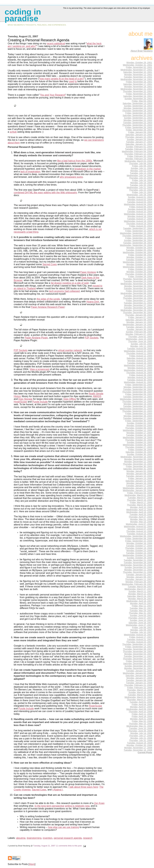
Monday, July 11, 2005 (141, 346)
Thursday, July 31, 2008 (141, 740)
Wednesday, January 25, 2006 (137, 490)
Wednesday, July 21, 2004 (139, 188)
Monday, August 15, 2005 (140, 361)
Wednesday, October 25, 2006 (138, 555)
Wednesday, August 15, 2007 (138, 635)
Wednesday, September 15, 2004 (136, 233)
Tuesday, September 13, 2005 (138, 397)
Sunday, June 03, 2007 (141, 615)
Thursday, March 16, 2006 (139, 500)
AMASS (97, 396)
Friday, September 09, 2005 (139, 394)
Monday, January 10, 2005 (139, 322)
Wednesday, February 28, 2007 (137, 584)
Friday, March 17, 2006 (141, 502)
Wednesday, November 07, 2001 (136, 70)
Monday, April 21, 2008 (141, 719)
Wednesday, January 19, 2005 (137, 325)
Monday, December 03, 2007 (138, 654)
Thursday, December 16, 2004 (137, 298)
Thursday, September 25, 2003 (137, 125)
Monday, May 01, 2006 (141, 519)
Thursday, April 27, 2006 (140, 517)
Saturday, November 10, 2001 (138, 72)
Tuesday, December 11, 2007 (138, 656)
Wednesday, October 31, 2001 (138, 65)
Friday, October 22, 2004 (140, 269)
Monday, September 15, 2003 (138, 108)
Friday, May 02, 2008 (142, 721)
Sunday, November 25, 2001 (138, 99)
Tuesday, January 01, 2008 (139, 671)
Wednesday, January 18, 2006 (137, 488)
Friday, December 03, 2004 (139, 291)
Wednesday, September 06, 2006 (136, 536)
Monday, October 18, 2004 (139, 264)
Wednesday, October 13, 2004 (138, 262)
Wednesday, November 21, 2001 (136, 89)
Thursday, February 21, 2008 (138, 685)
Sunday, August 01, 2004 (140, 197)
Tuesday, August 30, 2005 (140, 380)
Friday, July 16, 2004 (142, 180)
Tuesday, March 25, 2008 (140, 695)
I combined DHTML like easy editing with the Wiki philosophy (57, 191)
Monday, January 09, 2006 (139, 474)
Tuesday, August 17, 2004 (140, 219)
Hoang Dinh (93, 302)
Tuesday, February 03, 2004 (139, 149)
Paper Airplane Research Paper (48, 307)
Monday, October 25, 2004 (139, 272)
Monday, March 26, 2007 (140, 599)
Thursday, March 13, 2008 (139, 690)
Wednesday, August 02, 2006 (138, 526)
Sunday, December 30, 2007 (138, 666)
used (72, 81)
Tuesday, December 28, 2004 (138, 308)
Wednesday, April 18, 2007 (139, 601)
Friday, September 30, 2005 (139, 421)
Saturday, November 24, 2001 (138, 96)
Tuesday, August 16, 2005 (140, 363)
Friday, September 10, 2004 (139, 231)
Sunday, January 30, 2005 (140, 329)
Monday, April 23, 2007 (141, 603)
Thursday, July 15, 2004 (141, 178)
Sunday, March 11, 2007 (140, 591)
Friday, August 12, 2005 (141, 356)
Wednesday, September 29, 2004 (136, 245)
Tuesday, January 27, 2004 (139, 142)
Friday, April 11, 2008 (142, 714)
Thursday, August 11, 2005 (139, 353)
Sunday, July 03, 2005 (141, 344)
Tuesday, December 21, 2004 (138, 303)
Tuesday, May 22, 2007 (141, 608)
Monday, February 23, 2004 (139, 159)
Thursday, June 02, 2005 (140, 337)
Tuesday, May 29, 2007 (141, 611)
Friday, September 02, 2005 (139, 385)
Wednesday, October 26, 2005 (138, 445)
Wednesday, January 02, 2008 (137, 673)
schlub (13, 132)
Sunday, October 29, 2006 (139, 558)
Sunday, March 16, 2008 (140, 692)
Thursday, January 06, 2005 (139, 315)
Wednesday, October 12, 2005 (138, 430)
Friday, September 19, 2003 (139, 113)
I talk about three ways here (83, 787)
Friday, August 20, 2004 (141, 226)
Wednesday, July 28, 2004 (139, 195)
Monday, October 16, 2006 (139, 543)
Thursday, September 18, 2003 (137, 111)
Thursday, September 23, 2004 (137, 236)
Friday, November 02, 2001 (139, 67)
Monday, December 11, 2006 (138, 570)
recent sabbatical (56, 43)
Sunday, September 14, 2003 (138, 106)
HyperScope (20, 402)
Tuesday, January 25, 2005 (139, 327)
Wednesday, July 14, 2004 (139, 175)
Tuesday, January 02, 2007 (139, 575)
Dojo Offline (70, 399)
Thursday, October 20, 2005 (139, 440)
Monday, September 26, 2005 (138, 416)
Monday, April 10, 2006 (141, 507)
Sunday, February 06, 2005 (139, 332)
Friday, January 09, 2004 (140, 132)
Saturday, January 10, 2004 (139, 135)
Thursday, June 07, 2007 (140, 618)
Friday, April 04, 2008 (142, 704)
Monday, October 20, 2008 (139, 745)
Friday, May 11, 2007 (142, 606)
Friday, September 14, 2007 (139, 647)
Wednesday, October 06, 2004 (138, 252)
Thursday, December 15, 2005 (137, 464)
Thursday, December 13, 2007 (137, 659)
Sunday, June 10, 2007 (141, 620)
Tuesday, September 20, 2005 (138, 406)
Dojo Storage (25, 399)
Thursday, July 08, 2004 (141, 163)
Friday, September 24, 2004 (139, 238)
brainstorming (34, 838)
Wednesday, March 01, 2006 (138, 495)
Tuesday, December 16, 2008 (138, 750)
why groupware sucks (71, 177)
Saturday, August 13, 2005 (139, 358)
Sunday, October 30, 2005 (139, 454)
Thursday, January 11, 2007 (139, 579)
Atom (32, 864)
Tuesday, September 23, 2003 (138, 123)
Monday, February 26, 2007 (139, 582)
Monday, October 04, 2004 (139, 248)
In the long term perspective (49, 806)
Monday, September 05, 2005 (138, 387)
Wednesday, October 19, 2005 (138, 438)
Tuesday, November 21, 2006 (138, 560)
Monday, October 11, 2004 (139, 257)
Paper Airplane (88, 272)
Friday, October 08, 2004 (140, 255)
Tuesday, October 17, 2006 (139, 546)
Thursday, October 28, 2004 (139, 274)
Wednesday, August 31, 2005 (138, 382)
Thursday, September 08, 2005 (137, 392)
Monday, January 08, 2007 (139, 577)
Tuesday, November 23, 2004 (138, 281)
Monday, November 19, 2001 (138, 87)
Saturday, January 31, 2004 (139, 144)
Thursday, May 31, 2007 (140, 613)
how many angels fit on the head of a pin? (62, 79)
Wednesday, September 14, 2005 (136, 399)
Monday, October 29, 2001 (139, 63)
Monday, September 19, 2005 (138, 404)
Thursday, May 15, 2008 (140, 724)
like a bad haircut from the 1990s (75, 161)
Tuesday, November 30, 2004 (138, 288)
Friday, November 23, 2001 (139, 94)
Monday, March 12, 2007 (140, 594)
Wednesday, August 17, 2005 (138, 365)
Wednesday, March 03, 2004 (138, 161)
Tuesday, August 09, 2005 (140, 349)
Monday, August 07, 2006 (140, 529)
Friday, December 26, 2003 (139, 130)
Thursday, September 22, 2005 (137, 411)
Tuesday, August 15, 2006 (140, 534)
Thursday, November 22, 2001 (137, 91)
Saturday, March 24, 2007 (140, 596)
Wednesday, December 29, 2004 (136, 310)
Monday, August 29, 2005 (140, 377)
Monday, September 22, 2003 (138, 120)
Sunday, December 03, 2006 (138, 567)
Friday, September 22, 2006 (139, 541)
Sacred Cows (50, 264)
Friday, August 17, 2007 (141, 637)
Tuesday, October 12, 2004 (139, 260)
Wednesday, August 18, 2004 (138, 221)
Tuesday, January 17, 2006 (139, 486)
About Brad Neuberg (142, 51)
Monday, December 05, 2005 (138, 459)
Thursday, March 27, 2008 (139, 700)
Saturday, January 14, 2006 (139, 481)
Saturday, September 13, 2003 (137, 103)
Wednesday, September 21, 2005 (136, 409)
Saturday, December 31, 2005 (138, 469)
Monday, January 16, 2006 (139, 483)
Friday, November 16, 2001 (139, 82)
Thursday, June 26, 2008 (140, 731)
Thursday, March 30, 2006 (139, 505)
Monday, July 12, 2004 (141, 171)
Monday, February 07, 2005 (139, 334)
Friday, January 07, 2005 (140, 317)
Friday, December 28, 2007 (139, 661)
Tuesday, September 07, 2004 (138, 228)
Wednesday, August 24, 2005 (138, 370)
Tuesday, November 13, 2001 (138, 77)
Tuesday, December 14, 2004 (138, 296)
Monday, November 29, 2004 (138, 286)
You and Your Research (53, 95)
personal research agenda (68, 838)
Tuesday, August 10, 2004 (140, 212)
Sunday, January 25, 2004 (140, 139)
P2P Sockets (92, 338)
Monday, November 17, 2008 (138, 748)
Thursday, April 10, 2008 (140, 712)
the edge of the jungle (48, 299)
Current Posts (145, 752)
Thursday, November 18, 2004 (137, 279)
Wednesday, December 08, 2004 (136, 293)
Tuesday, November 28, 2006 (138, 563)
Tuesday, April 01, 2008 (141, 702)
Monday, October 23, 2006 (139, 551)
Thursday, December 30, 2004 (137, 313)
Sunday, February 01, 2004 (139, 147)
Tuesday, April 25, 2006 (141, 514)
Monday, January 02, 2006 (139, 471)
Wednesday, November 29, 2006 (136, 565)
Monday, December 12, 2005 (138, 462)
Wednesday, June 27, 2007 (139, 625)
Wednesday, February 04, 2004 (137, 151)
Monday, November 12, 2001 (138, 75)
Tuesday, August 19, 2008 (140, 743)
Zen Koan (99, 803)
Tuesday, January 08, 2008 (139, 680)
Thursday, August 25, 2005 (139, 373)
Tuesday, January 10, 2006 (139, 476)
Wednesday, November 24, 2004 (136, 284)
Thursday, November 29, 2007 (137, 651)
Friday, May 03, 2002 (142, 101)
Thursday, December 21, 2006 (137, 572)
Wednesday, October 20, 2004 (138, 267)
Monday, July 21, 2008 (141, 738)
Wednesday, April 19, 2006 (139, 512)
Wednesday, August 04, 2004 (138, 204)
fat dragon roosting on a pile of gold (70, 283)
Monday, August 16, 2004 (140, 216)
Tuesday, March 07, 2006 (140, 498)
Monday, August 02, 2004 (140, 200)
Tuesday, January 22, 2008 (139, 683)
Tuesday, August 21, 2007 (44, 846)
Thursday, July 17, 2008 (141, 736)
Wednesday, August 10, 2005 (138, 351)
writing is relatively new (77, 806)
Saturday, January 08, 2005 (139, 320)
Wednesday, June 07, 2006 (139, 524)
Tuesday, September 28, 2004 (138, 243)
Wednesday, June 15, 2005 (139, 339)
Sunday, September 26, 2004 (138, 240)
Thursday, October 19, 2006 (139, 548)
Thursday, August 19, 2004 (139, 224)
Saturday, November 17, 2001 (138, 84)
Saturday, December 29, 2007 (138, 664)
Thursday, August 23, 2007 (139, 642)
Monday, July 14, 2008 (141, 733)
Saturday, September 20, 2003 (137, 115)
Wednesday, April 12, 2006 (139, 510)
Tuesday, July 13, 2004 (141, 173)
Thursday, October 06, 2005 (139, 428)
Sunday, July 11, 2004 (141, 168)
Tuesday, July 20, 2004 (141, 185)
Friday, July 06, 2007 (142, 627)
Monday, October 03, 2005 (139, 426)
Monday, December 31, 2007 (138, 668)
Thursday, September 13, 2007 (137, 644)
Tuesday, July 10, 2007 (141, 632)
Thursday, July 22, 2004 (141, 190)
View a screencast (39, 369)
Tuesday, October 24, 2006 (139, 553)
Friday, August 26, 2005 (141, 375)
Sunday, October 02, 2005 (139, 423)
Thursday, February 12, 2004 (138, 154)
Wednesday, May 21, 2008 (139, 726)
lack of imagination (30, 172)
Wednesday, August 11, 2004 (138, 214)
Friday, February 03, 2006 (140, 493)
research (88, 838)
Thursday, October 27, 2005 (139, 447)
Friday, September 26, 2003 (139, 127)
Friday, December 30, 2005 (139, 466)
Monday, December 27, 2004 (138, 305)
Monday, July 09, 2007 (141, 630)
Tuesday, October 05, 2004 (139, 250)
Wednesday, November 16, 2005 (136, 457)
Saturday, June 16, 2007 (140, 623)
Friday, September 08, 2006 (139, 538)
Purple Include (40, 402)
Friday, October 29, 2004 (140, 276)
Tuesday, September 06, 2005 (138, 389)
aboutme (21, 838)
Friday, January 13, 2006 (140, 478)
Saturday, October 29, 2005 (139, 452)
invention (48, 838)
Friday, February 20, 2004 (140, 156)
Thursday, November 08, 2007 (137, 649)
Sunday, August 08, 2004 (140, 209)
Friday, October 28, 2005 (140, 450)
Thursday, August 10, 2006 (139, 531)
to (76, 81)
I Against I (57, 790)
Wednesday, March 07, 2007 (138, 589)
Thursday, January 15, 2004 (139, 137)
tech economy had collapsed (64, 291)
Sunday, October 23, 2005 (139, 442)
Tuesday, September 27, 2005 (138, 418)
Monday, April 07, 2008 (141, 707)
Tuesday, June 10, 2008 (141, 728)
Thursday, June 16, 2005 (140, 341)
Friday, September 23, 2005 (139, 413)
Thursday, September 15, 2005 (137, 401)
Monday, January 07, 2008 (139, 678)
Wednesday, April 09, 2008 (139, 709)
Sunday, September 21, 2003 (138, 118)
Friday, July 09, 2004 (142, 166)
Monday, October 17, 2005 (139, 433)
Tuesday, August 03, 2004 (140, 202)
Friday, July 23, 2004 (142, 192)
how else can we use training (63, 827)
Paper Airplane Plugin (36, 338)
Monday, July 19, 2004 (141, 183)
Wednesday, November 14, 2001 (136, 79)
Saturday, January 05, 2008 (139, 676)
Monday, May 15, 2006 (141, 522)
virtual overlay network (70, 350)
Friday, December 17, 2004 (139, 301)
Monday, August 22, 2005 (140, 368)
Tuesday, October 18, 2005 (139, 435)
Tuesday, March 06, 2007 (140, 587)
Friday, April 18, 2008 (142, 716)
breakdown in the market (88, 169)
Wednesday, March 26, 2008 (138, 697)
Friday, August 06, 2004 (141, 207)
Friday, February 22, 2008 (140, 688)
